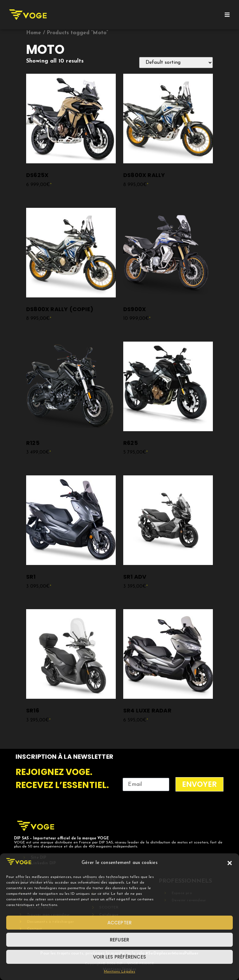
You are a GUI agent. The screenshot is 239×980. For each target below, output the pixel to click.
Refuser (119, 940)
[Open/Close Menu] (227, 14)
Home (34, 33)
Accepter (120, 923)
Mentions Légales (120, 972)
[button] (230, 863)
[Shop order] (176, 63)
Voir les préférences (119, 957)
